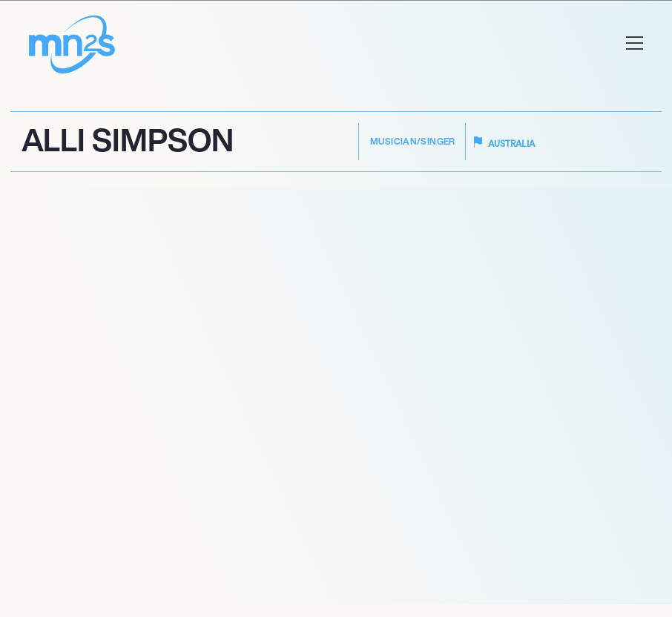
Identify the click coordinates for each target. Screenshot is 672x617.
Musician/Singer (413, 141)
